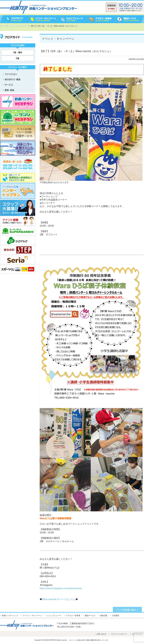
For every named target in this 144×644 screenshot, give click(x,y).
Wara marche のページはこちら (59, 599)
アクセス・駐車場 (73, 616)
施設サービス (90, 616)
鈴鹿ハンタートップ (10, 616)
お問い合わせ (101, 634)
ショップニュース (54, 616)
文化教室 (116, 616)
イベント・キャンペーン (32, 616)
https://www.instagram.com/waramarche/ (61, 588)
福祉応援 (104, 616)
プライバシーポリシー (119, 634)
